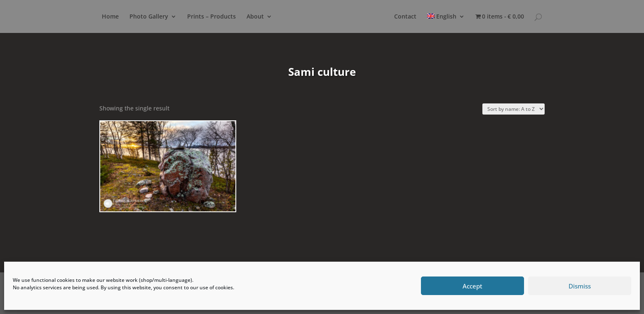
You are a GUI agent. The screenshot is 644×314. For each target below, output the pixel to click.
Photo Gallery (149, 17)
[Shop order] (514, 109)
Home (110, 17)
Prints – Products (212, 17)
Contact (405, 17)
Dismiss (580, 286)
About (255, 17)
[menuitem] (446, 23)
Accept (472, 286)
